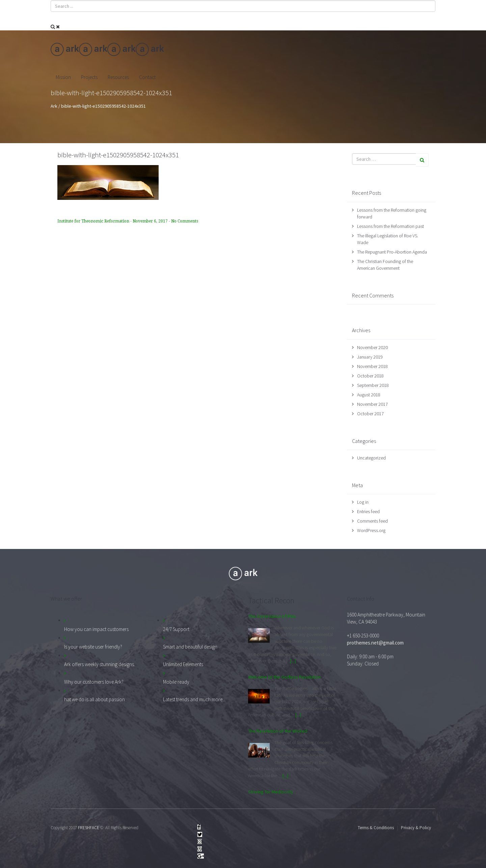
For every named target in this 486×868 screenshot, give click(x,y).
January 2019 (370, 357)
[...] (293, 661)
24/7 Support (176, 629)
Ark (54, 106)
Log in (363, 502)
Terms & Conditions (376, 828)
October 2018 (370, 376)
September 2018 (373, 385)
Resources (118, 77)
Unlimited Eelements (183, 664)
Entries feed (368, 511)
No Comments (185, 221)
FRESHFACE (89, 828)
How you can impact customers (96, 629)
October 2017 (370, 414)
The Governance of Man (272, 616)
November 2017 (372, 404)
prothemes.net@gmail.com (375, 643)
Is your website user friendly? (93, 647)
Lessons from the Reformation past (390, 226)
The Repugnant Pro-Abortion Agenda (392, 252)
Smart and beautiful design (190, 647)
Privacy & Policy (416, 828)
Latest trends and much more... (194, 699)
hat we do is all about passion (94, 699)
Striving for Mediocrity (271, 792)
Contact (147, 77)
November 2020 (372, 347)
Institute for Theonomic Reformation (94, 221)
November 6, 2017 (151, 221)
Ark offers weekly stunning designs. (100, 664)
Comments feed (372, 521)
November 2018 (372, 366)
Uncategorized (371, 458)
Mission (63, 77)
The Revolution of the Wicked (278, 731)
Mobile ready (176, 682)
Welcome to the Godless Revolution (284, 677)
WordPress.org (371, 530)
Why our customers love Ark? (94, 682)
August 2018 (369, 395)
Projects (89, 77)
